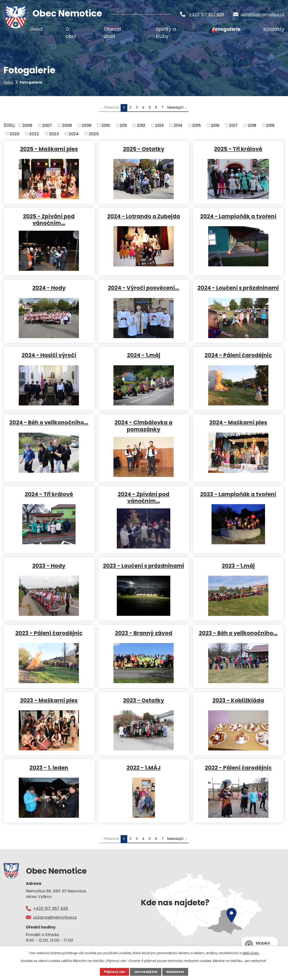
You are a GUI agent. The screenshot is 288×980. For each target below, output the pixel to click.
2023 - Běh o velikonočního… (238, 633)
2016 (215, 125)
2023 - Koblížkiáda (238, 700)
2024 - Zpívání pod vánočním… (144, 497)
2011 (123, 125)
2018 (252, 125)
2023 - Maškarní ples (49, 700)
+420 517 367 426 (207, 14)
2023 (54, 134)
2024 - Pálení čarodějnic (238, 355)
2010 (106, 125)
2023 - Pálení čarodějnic (49, 633)
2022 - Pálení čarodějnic (238, 767)
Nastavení (175, 972)
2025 (94, 134)
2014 (178, 125)
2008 (67, 125)
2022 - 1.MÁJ (144, 767)
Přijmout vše (114, 972)
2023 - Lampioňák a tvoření (238, 494)
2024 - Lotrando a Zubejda (144, 216)
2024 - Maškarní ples (238, 422)
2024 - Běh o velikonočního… (49, 422)
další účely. (251, 953)
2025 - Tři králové (238, 149)
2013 (159, 125)
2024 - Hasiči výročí (49, 355)
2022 (34, 134)
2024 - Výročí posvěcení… (144, 288)
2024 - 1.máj (144, 355)
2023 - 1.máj (238, 566)
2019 (270, 125)
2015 (196, 125)
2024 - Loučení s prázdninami (238, 288)
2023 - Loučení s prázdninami (144, 566)
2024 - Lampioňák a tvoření (238, 216)
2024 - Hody (49, 288)
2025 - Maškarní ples (49, 149)
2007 (47, 125)
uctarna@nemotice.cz (262, 14)
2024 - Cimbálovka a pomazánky (144, 426)
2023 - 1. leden (49, 767)
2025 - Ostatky (144, 149)
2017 (233, 125)
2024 (74, 134)
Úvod (8, 82)
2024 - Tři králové (49, 494)
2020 (14, 134)
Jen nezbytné (146, 972)
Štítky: (9, 125)
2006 (27, 125)
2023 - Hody (49, 566)
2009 (86, 125)
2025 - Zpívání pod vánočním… (49, 220)
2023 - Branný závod (144, 633)
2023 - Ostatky (144, 700)
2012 (141, 125)
